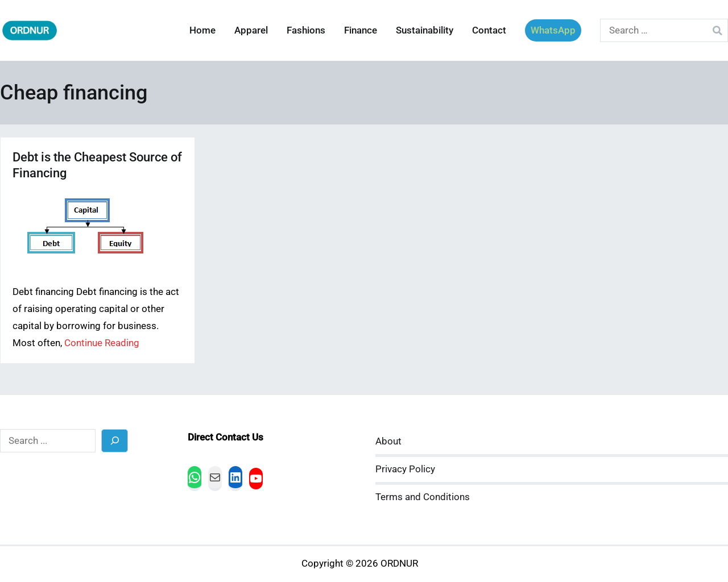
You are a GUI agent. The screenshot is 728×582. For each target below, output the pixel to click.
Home (202, 30)
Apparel (251, 30)
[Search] (115, 441)
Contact (489, 30)
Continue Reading (102, 343)
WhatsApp (553, 30)
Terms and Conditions (423, 497)
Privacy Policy (405, 469)
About (388, 441)
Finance (361, 30)
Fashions (306, 30)
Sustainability (425, 30)
